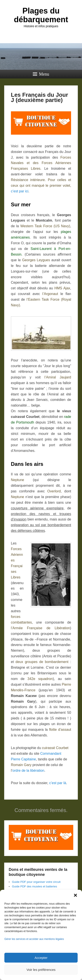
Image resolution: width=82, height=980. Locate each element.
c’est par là (58, 783)
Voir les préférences (41, 970)
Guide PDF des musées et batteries (35, 886)
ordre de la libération (28, 771)
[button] (75, 895)
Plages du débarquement (41, 15)
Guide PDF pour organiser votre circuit (36, 882)
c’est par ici (20, 191)
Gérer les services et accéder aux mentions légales (34, 939)
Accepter (41, 958)
